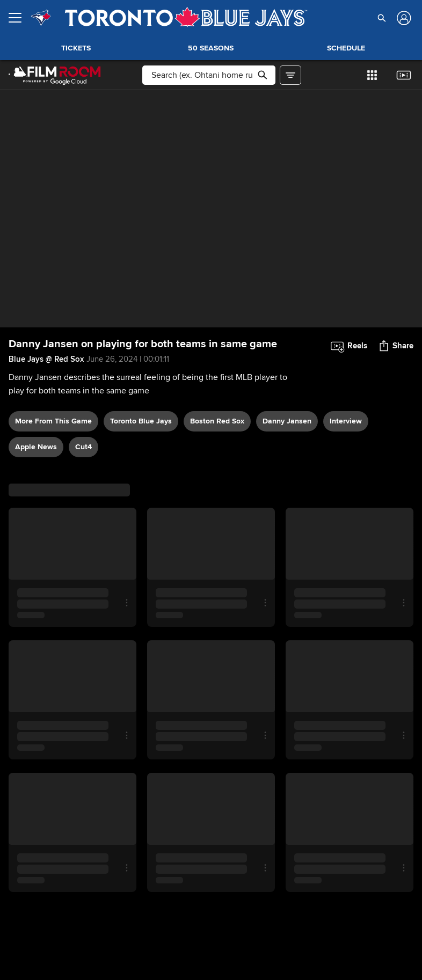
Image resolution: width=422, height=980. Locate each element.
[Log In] (403, 18)
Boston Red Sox (217, 421)
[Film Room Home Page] (55, 75)
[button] (382, 18)
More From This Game (53, 421)
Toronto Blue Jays (141, 421)
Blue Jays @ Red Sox (46, 359)
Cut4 (83, 447)
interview (346, 421)
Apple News (36, 447)
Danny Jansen (287, 421)
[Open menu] (19, 18)
